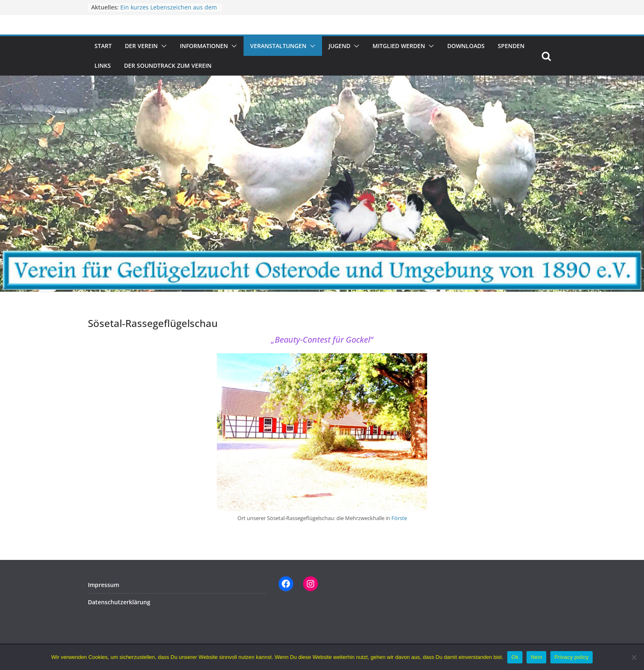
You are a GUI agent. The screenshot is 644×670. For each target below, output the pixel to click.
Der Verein (141, 46)
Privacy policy (572, 657)
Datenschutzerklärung (119, 602)
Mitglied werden (399, 46)
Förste (399, 518)
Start (103, 46)
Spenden (511, 46)
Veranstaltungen (278, 46)
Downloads (466, 46)
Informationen (204, 46)
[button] (162, 46)
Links (103, 66)
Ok (515, 657)
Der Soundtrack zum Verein (168, 66)
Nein (536, 657)
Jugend (339, 46)
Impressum (103, 585)
